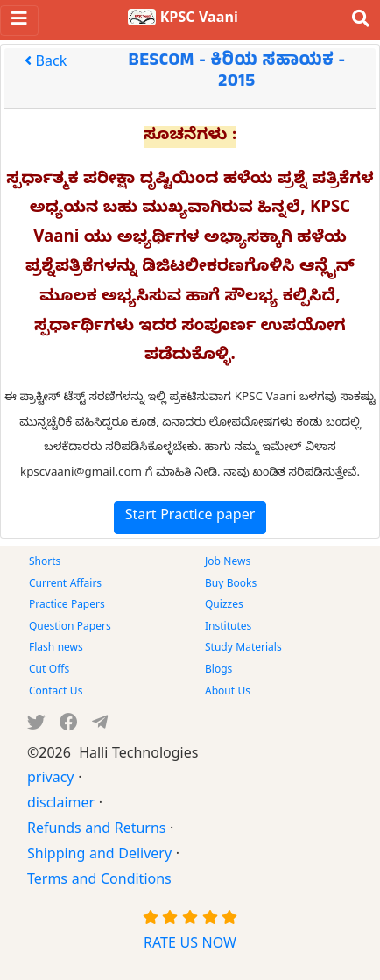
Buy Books (231, 585)
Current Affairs (65, 585)
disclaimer (61, 806)
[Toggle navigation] (19, 21)
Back (46, 64)
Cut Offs (49, 671)
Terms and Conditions (99, 882)
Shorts (45, 563)
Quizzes (224, 606)
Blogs (218, 671)
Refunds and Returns (96, 831)
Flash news (56, 649)
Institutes (228, 628)
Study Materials (243, 649)
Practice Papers (67, 606)
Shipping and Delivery (99, 857)
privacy (51, 780)
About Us (228, 693)
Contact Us (56, 693)
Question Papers (70, 628)
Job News (228, 563)
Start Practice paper (190, 518)
